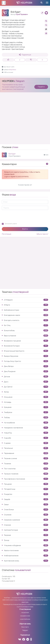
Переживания (25, 453)
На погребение (25, 423)
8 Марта (25, 305)
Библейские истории (25, 310)
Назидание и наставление (25, 428)
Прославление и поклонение (25, 479)
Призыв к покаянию (25, 474)
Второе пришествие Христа (25, 351)
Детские (25, 377)
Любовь (25, 417)
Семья (25, 504)
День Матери (25, 366)
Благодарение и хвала (25, 315)
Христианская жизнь (25, 561)
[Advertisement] (25, 119)
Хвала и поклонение (25, 550)
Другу (25, 382)
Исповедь (25, 402)
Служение (25, 515)
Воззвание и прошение (25, 341)
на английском (25, 619)
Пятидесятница (25, 489)
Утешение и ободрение (25, 545)
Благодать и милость (25, 320)
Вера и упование (25, 336)
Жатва (25, 392)
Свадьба (25, 499)
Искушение (25, 397)
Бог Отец (25, 325)
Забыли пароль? (42, 234)
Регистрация (6, 234)
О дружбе (25, 438)
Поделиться (25, 55)
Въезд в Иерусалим (25, 356)
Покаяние (25, 464)
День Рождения (25, 371)
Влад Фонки (13, 70)
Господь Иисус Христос (25, 361)
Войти (25, 229)
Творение (25, 535)
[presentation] (19, 216)
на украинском (25, 616)
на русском (25, 612)
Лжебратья (25, 412)
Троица (25, 540)
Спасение (25, 525)
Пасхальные (25, 448)
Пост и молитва (25, 469)
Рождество (25, 494)
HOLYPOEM (8, 81)
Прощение (25, 484)
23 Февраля (25, 300)
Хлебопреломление (25, 556)
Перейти (41, 87)
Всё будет (12, 154)
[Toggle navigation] (47, 3)
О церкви (25, 443)
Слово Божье (25, 509)
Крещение (25, 407)
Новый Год (25, 433)
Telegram (25, 630)
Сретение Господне (25, 530)
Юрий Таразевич (22, 14)
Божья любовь (25, 330)
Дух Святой (25, 387)
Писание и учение (25, 458)
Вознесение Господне (25, 346)
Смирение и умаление (25, 520)
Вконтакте (25, 627)
